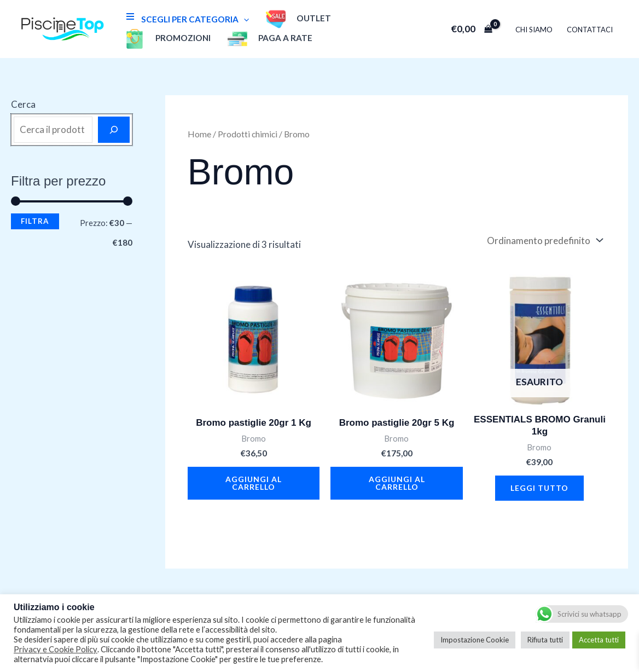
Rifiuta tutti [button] (545, 640)
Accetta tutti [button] (599, 640)
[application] (244, 19)
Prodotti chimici (248, 134)
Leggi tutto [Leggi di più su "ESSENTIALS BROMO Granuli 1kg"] (539, 488)
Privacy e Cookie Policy (56, 649)
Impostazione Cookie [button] (475, 640)
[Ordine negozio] (544, 241)
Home (199, 134)
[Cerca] (114, 130)
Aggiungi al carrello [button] (254, 483)
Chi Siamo (534, 30)
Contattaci (590, 30)
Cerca (23, 104)
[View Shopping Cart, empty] (472, 29)
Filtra (35, 221)
